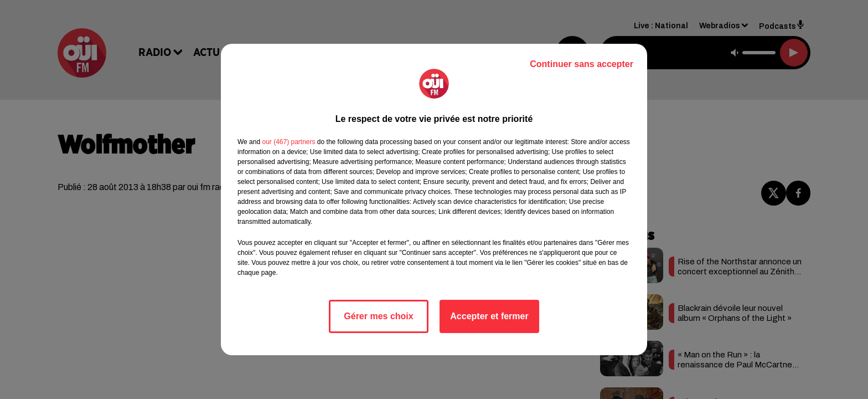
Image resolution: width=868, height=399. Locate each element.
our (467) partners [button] (288, 142)
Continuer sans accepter (582, 64)
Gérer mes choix (378, 316)
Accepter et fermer (489, 316)
